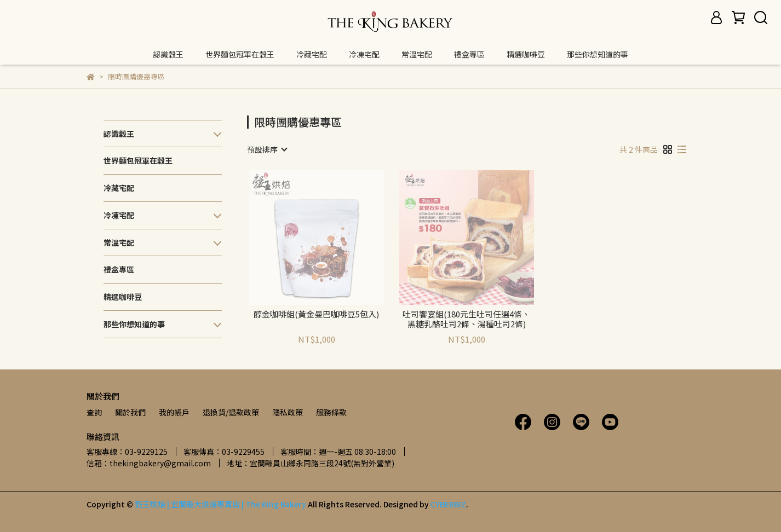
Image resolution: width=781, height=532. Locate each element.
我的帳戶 (174, 412)
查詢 (94, 412)
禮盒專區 (469, 54)
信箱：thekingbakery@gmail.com (149, 463)
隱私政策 (288, 412)
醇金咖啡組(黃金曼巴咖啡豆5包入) (316, 314)
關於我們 (130, 412)
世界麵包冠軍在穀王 (240, 54)
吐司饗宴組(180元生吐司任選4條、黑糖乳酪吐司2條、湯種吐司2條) (466, 319)
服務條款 (331, 412)
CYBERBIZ (448, 504)
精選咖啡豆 (526, 54)
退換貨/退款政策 (231, 412)
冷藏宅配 (312, 54)
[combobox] (267, 149)
